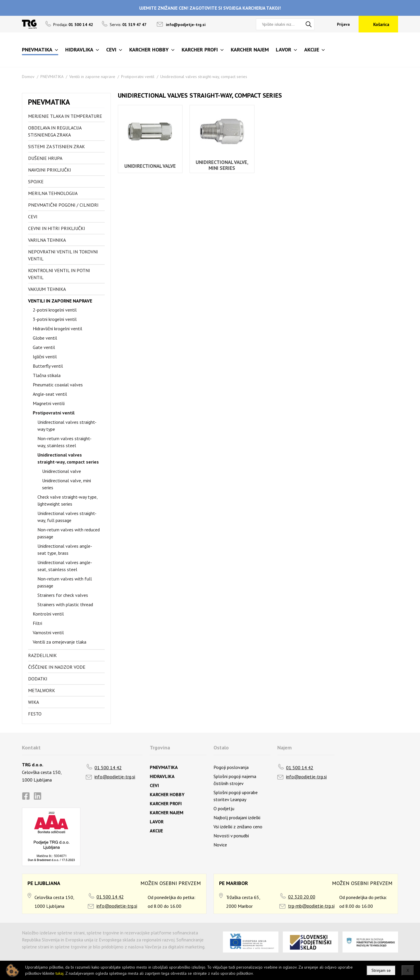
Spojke (36, 182)
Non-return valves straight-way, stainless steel (64, 442)
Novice (220, 845)
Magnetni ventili (49, 403)
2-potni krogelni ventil (55, 310)
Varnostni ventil (48, 632)
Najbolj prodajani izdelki (237, 817)
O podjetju (224, 808)
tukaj (60, 973)
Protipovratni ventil (138, 77)
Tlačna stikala (47, 375)
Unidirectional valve (62, 471)
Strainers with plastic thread (65, 604)
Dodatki (38, 679)
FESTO (35, 714)
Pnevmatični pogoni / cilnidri (63, 205)
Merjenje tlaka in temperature (65, 116)
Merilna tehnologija (53, 193)
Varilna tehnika (47, 240)
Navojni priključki (50, 170)
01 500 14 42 (108, 768)
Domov (28, 77)
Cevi (33, 217)
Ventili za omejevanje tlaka (60, 642)
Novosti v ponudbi (231, 836)
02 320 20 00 (302, 897)
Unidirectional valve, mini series (67, 484)
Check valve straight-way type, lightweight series (67, 500)
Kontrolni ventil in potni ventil (59, 274)
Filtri (37, 623)
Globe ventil (45, 338)
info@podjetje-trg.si (186, 25)
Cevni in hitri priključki (57, 228)
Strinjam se (381, 970)
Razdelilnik (42, 655)
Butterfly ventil (48, 366)
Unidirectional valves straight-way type (67, 426)
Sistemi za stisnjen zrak (56, 146)
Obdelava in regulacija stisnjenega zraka (55, 131)
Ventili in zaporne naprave (92, 77)
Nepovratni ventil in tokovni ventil (63, 255)
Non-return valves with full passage (65, 582)
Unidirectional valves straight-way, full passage (67, 517)
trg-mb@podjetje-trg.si (311, 906)
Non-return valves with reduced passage (69, 533)
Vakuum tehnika (47, 289)
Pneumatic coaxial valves (58, 385)
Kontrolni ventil (48, 614)
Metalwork (42, 690)
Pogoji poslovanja (231, 767)
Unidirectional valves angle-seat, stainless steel (65, 566)
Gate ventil (44, 347)
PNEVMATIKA (52, 77)
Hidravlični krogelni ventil (57, 329)
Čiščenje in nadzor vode (57, 667)
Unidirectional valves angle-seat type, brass (65, 549)
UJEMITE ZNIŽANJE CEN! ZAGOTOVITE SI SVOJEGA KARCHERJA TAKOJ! (210, 8)
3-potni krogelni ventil (55, 319)
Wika (33, 702)
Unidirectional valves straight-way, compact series (204, 77)
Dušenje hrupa (45, 158)
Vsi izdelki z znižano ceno (238, 827)
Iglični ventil (45, 357)
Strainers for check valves (63, 595)
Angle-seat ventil (50, 394)
